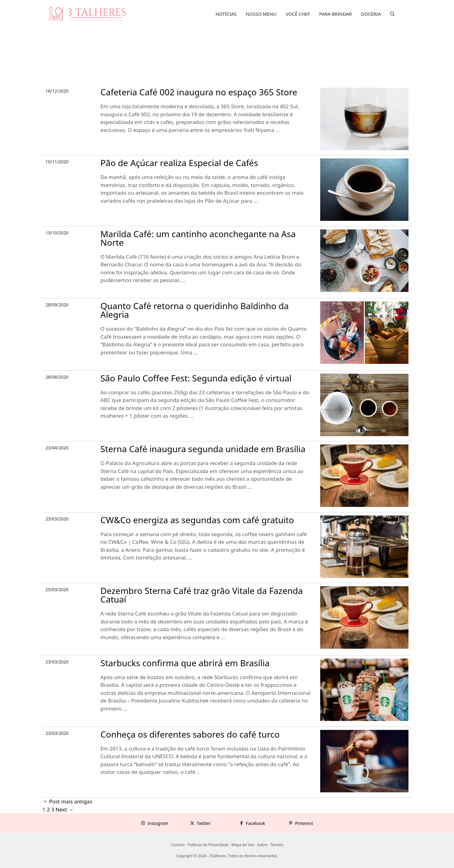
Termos (277, 845)
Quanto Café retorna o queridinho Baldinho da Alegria (195, 310)
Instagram (158, 823)
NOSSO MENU (261, 14)
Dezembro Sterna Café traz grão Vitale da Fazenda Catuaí (202, 595)
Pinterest (304, 823)
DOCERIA (371, 14)
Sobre (262, 845)
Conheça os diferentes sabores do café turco (190, 734)
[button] (392, 14)
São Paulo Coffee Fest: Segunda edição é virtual (196, 378)
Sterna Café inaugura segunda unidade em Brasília (203, 449)
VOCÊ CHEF (298, 14)
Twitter (204, 823)
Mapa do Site (243, 845)
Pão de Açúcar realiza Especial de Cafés (179, 163)
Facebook (255, 823)
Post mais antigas (70, 801)
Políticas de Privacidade (208, 845)
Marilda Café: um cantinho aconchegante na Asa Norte (198, 238)
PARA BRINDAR (336, 14)
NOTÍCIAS (226, 14)
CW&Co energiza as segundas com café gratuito (197, 520)
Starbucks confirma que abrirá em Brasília (185, 663)
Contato (178, 845)
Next (64, 809)
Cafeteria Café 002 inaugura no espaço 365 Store (199, 92)
